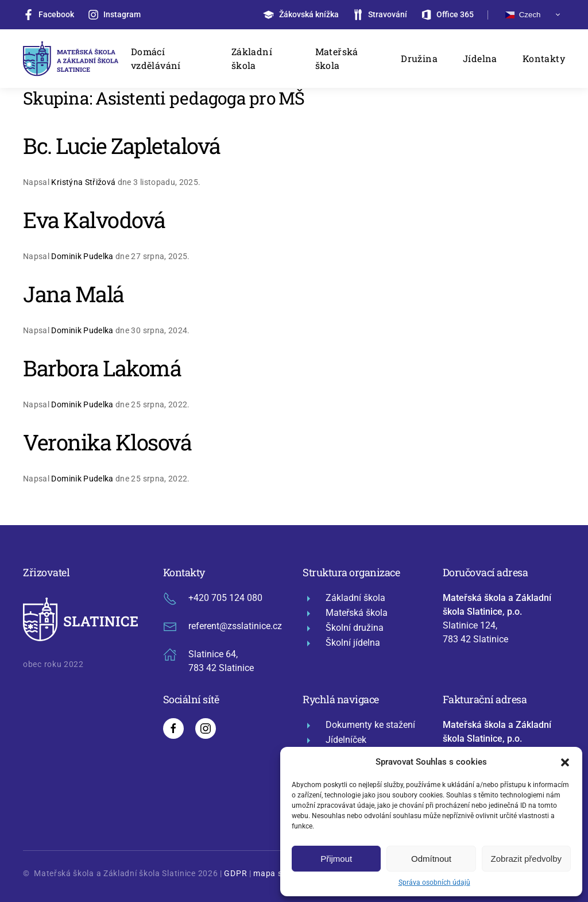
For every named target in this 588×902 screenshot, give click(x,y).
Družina (419, 58)
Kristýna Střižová (83, 182)
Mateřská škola (337, 58)
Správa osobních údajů (434, 882)
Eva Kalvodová (94, 219)
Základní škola (252, 58)
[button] (565, 762)
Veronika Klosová (107, 442)
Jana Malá (73, 294)
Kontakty (544, 58)
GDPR (235, 873)
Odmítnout (431, 859)
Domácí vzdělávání (156, 58)
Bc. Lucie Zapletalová (122, 145)
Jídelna (480, 58)
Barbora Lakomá (102, 368)
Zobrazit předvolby (526, 859)
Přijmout (336, 859)
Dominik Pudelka (82, 256)
